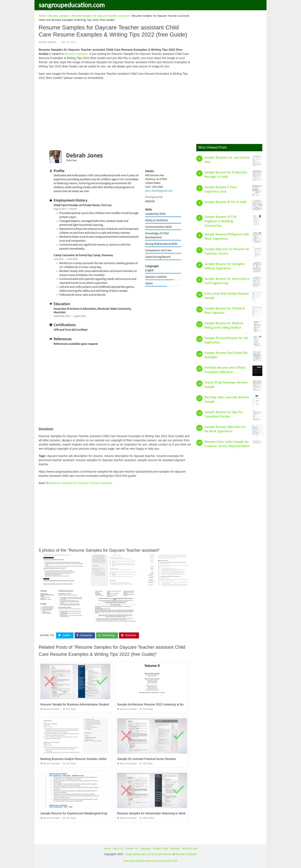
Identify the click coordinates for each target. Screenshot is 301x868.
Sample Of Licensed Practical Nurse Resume (146, 759)
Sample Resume (163, 854)
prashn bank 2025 (167, 861)
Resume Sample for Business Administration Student (75, 704)
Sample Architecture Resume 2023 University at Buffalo (153, 704)
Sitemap (175, 849)
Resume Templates (186, 854)
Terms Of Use (189, 849)
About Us (118, 849)
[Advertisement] (115, 112)
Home (107, 849)
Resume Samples (47, 42)
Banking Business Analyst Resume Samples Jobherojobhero (80, 759)
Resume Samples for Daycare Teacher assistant (81, 483)
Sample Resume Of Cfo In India (226, 202)
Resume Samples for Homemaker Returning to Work (151, 813)
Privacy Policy (160, 849)
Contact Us (131, 849)
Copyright (145, 849)
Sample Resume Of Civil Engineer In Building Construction (221, 221)
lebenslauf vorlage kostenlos (139, 861)
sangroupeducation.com (72, 5)
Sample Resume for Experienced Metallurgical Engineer (77, 813)
